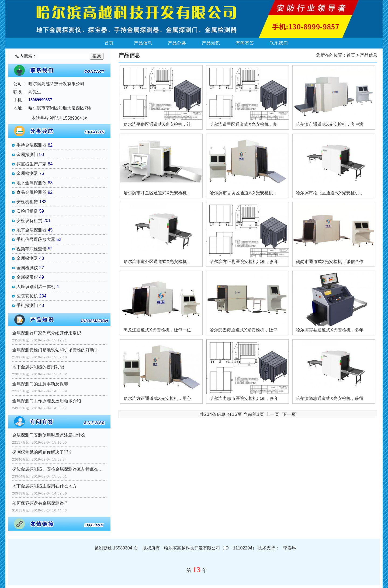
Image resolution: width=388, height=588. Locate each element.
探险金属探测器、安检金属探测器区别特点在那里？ (59, 469)
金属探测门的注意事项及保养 (40, 384)
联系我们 (279, 43)
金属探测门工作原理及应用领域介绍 (47, 401)
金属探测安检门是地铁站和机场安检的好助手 (55, 350)
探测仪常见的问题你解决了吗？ (42, 452)
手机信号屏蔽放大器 (36, 239)
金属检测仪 (27, 268)
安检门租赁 (27, 211)
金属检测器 (27, 173)
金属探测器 (27, 258)
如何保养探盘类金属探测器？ (40, 503)
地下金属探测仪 (32, 183)
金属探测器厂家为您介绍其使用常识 (47, 333)
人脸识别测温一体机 (36, 287)
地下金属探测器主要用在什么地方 (44, 486)
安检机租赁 (27, 202)
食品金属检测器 (32, 192)
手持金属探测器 (32, 145)
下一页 (289, 414)
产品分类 (177, 43)
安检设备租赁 (29, 221)
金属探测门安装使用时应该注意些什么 (49, 435)
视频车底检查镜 (32, 249)
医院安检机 (27, 296)
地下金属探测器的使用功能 (38, 367)
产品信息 (143, 43)
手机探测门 (27, 305)
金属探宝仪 (27, 277)
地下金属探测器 (32, 230)
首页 (109, 43)
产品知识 (211, 43)
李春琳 (290, 548)
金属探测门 (27, 155)
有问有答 (245, 43)
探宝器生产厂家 (32, 164)
